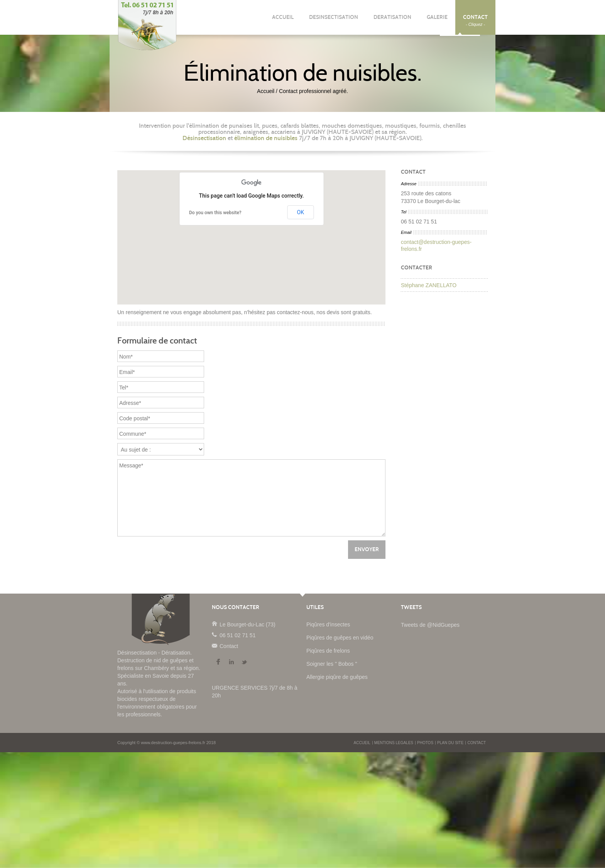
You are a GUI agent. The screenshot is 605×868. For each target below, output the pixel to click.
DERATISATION (392, 20)
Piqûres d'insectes (328, 624)
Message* (251, 498)
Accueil (266, 91)
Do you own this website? (215, 213)
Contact (214, 645)
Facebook (218, 662)
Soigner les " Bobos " (332, 664)
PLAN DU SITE (450, 743)
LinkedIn (231, 662)
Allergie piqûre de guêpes (337, 677)
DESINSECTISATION (334, 20)
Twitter (244, 662)
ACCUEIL (283, 20)
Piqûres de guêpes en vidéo (340, 638)
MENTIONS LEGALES (394, 743)
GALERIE (437, 20)
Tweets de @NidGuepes (430, 625)
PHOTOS (425, 743)
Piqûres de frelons (328, 651)
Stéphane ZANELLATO (429, 285)
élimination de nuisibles (266, 138)
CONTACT (475, 20)
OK (301, 212)
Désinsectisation (204, 138)
